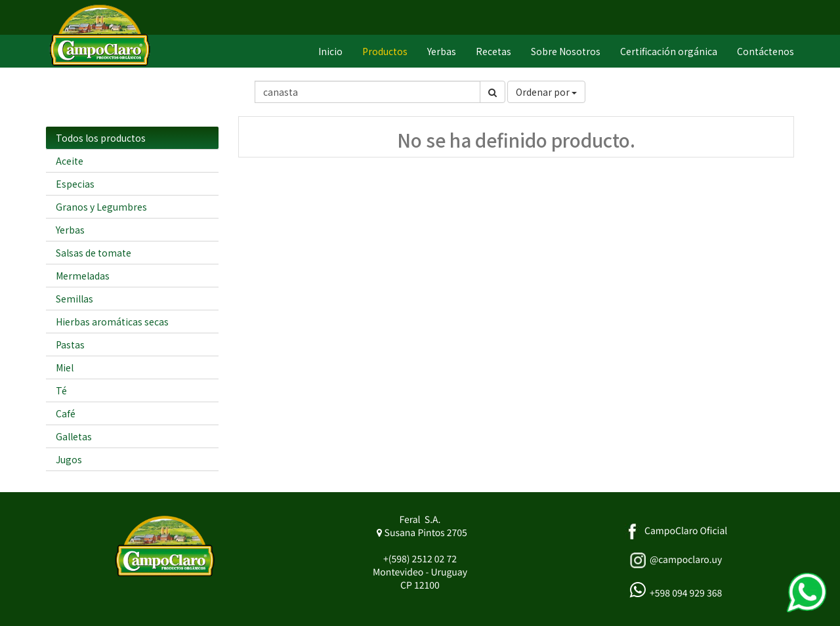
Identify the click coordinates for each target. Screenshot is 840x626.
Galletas (74, 436)
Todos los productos (101, 138)
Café (66, 413)
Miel (65, 367)
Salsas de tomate (94, 253)
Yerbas (70, 230)
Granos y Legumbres (101, 207)
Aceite (70, 161)
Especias (75, 184)
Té (61, 390)
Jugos (69, 459)
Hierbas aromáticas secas (112, 322)
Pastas (70, 344)
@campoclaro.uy (686, 560)
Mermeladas (83, 276)
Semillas (74, 299)
